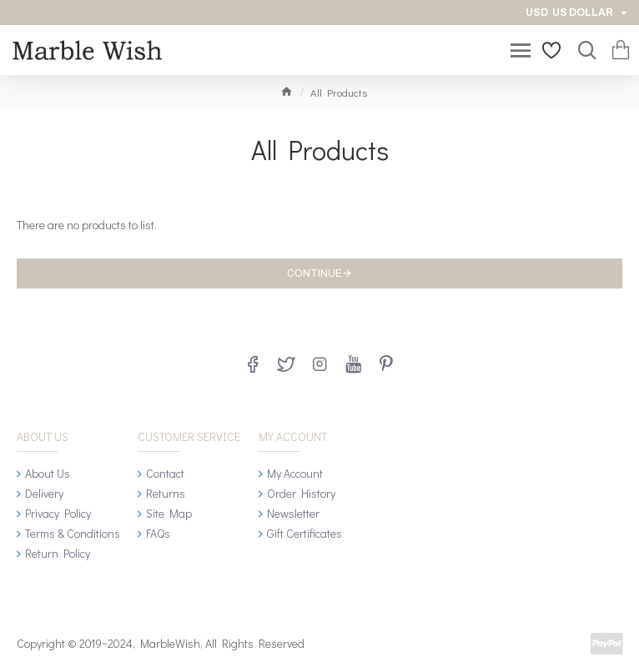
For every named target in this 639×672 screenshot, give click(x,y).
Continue (314, 273)
